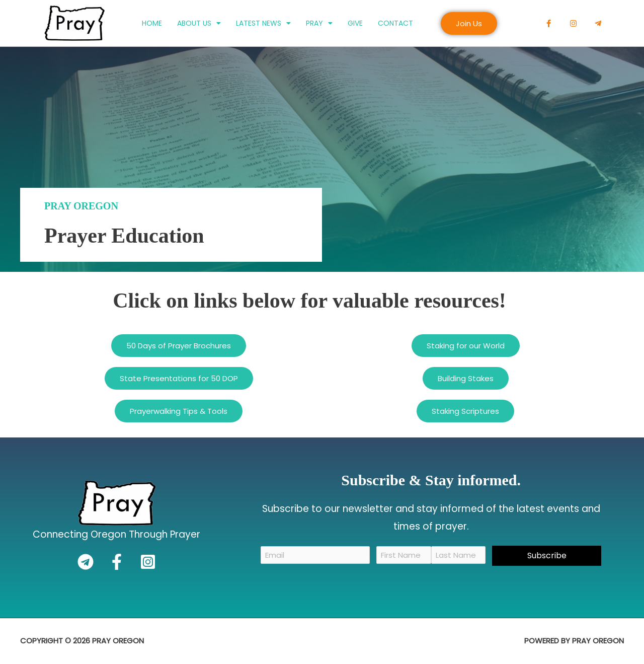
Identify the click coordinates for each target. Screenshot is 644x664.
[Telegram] (86, 562)
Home (152, 23)
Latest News (263, 23)
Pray (319, 23)
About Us (199, 23)
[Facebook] (117, 562)
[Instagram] (148, 562)
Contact (395, 23)
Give (355, 23)
